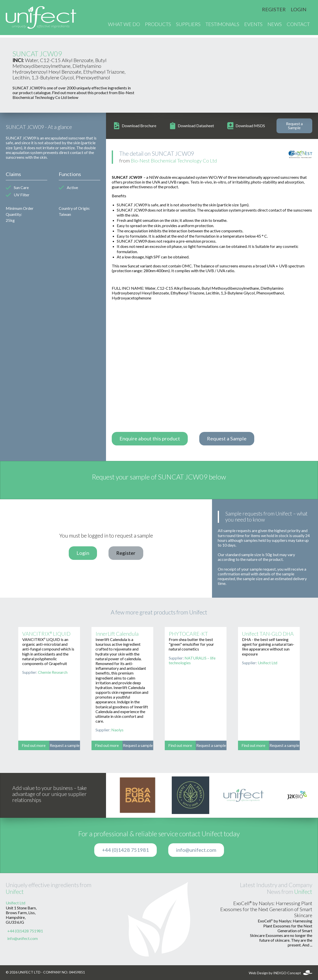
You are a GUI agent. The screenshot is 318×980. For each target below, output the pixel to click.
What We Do (124, 26)
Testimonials (222, 26)
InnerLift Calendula (117, 634)
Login (299, 10)
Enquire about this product (150, 439)
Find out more (34, 745)
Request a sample (65, 745)
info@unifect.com (196, 850)
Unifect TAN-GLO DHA (268, 634)
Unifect (15, 892)
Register (274, 10)
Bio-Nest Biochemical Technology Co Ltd (174, 161)
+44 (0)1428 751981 (125, 850)
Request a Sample (294, 126)
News (275, 26)
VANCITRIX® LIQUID (46, 634)
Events (253, 26)
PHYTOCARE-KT (188, 634)
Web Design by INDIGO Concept (280, 973)
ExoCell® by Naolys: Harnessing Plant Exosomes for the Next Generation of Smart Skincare (266, 909)
